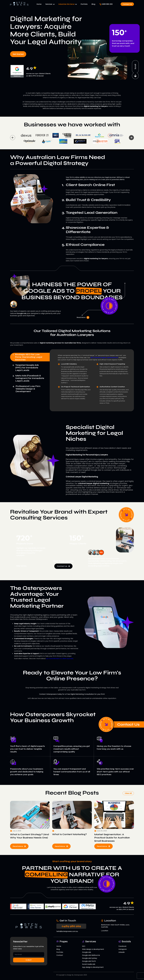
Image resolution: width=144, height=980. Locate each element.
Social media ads (89, 964)
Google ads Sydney (90, 958)
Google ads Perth (89, 961)
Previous (13, 138)
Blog (93, 4)
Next (131, 138)
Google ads (87, 952)
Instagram (123, 949)
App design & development (93, 967)
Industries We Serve (66, 4)
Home (39, 4)
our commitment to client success (60, 659)
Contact (60, 955)
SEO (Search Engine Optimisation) (104, 358)
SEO (84, 946)
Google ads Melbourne (91, 955)
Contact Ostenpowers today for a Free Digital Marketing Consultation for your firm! (72, 694)
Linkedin (122, 952)
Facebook (122, 946)
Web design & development (93, 949)
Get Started (18, 54)
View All (128, 793)
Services (49, 4)
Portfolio (84, 4)
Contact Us (127, 4)
